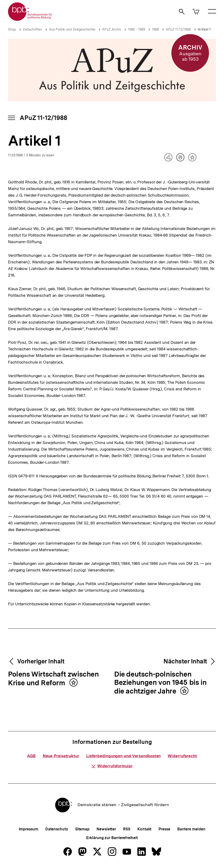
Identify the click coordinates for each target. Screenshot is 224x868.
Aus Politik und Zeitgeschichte (72, 29)
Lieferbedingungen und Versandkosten (124, 756)
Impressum (29, 829)
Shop (12, 29)
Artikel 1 (204, 29)
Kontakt (144, 829)
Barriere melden (191, 829)
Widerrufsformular (112, 766)
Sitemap (82, 829)
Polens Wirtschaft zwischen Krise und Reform (53, 679)
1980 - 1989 (137, 29)
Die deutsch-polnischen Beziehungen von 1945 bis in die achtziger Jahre (160, 683)
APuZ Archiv (112, 29)
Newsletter (106, 829)
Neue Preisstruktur (61, 756)
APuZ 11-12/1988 (178, 29)
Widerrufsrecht (182, 756)
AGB (31, 756)
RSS (127, 829)
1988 (155, 29)
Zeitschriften (32, 29)
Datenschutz (57, 829)
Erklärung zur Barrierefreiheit (112, 838)
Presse (164, 829)
